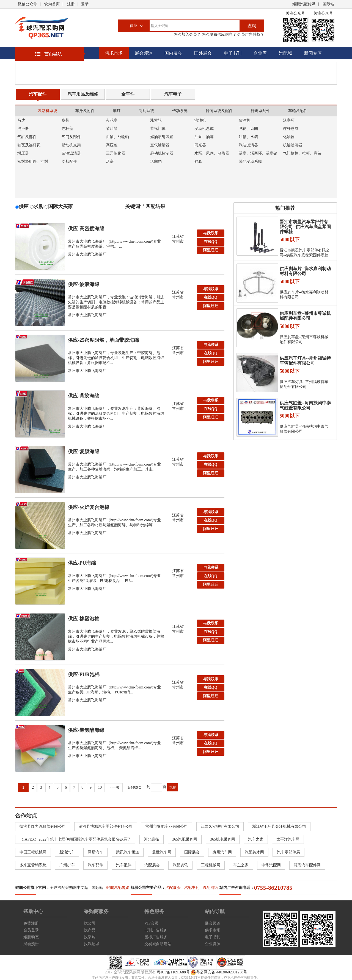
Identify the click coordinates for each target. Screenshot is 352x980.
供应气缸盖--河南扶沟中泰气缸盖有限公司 (305, 405)
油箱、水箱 (248, 137)
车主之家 (241, 865)
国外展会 (203, 53)
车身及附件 (85, 111)
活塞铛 (156, 162)
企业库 (260, 53)
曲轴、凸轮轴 (117, 137)
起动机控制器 (162, 153)
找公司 (90, 923)
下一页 (114, 787)
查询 (252, 26)
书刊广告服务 (156, 930)
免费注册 (31, 923)
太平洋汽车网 (288, 839)
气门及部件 (71, 137)
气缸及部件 (27, 137)
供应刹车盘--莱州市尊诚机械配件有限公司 (305, 316)
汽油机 (200, 120)
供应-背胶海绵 (84, 396)
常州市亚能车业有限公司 (167, 826)
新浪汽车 (67, 852)
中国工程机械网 (33, 852)
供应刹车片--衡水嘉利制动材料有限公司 (305, 271)
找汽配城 (92, 944)
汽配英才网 (254, 852)
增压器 (23, 153)
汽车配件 (38, 94)
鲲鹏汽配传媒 (304, 4)
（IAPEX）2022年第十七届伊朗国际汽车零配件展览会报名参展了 (75, 839)
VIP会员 (151, 923)
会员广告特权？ (251, 34)
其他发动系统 (250, 162)
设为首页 (52, 4)
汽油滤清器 (248, 145)
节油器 (112, 129)
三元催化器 (116, 153)
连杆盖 (67, 129)
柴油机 (244, 120)
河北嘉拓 (152, 839)
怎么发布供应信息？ (219, 34)
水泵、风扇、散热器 (212, 153)
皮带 (65, 120)
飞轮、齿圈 (248, 129)
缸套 (198, 162)
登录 (85, 4)
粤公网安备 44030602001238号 (219, 972)
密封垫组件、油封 (33, 162)
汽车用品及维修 (83, 94)
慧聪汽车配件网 (307, 865)
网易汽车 (95, 852)
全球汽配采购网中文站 (69, 888)
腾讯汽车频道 (128, 852)
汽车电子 (173, 94)
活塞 (110, 162)
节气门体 (158, 129)
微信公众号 (28, 4)
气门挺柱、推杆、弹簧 (302, 153)
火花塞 (112, 120)
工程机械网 (211, 865)
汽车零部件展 (288, 852)
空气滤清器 (160, 145)
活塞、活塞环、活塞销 (258, 153)
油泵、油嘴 (204, 137)
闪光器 (200, 145)
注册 (71, 4)
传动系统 (180, 111)
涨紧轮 (156, 120)
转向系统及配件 (219, 111)
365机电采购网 (223, 839)
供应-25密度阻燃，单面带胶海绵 (103, 340)
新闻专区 (313, 53)
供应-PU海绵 (82, 563)
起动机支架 (71, 145)
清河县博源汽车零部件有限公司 (106, 826)
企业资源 (213, 944)
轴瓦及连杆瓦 (29, 145)
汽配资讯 (180, 865)
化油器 (289, 137)
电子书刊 (233, 53)
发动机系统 (48, 111)
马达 (21, 120)
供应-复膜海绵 (84, 452)
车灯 (117, 111)
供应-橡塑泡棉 (84, 619)
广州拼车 (67, 865)
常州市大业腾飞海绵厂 (87, 254)
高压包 (112, 145)
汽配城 (285, 53)
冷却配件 (69, 162)
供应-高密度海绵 (86, 229)
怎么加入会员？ (187, 34)
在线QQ (211, 242)
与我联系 (211, 233)
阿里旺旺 (211, 250)
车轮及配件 (298, 111)
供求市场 (114, 53)
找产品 (90, 930)
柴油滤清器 (71, 153)
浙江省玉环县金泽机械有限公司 (279, 826)
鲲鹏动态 (31, 937)
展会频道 (144, 53)
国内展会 (173, 53)
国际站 (328, 4)
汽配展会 (152, 865)
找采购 (90, 937)
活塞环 (289, 120)
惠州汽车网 (222, 852)
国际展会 (192, 852)
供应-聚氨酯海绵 (86, 730)
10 (100, 787)
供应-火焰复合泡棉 (89, 507)
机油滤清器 (293, 145)
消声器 (23, 129)
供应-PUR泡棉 (84, 674)
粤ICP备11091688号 (173, 972)
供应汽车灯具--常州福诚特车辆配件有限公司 (305, 361)
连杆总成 (291, 129)
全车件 (128, 94)
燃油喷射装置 (162, 137)
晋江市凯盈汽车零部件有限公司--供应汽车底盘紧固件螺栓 (305, 227)
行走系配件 (260, 111)
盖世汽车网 (162, 852)
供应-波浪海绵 (84, 284)
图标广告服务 (156, 937)
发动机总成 (204, 129)
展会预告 (31, 944)
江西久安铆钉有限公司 (220, 826)
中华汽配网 (271, 865)
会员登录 (31, 930)
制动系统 (146, 111)
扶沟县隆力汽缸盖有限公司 (43, 826)
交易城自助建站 (158, 944)
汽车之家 (256, 839)
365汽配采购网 (185, 839)
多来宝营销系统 (33, 865)
